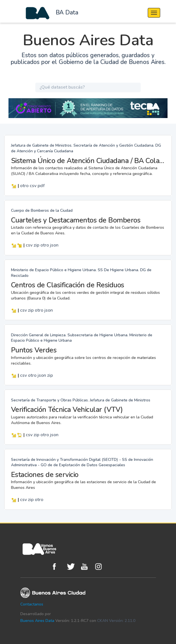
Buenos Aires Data (37, 621)
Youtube (87, 567)
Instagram (101, 567)
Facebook (58, 567)
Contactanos (32, 604)
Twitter (73, 567)
